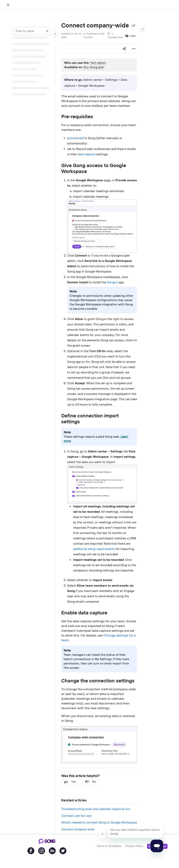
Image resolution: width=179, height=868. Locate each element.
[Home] (8, 5)
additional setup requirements (94, 549)
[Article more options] (134, 49)
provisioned (75, 138)
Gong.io (112, 282)
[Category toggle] (55, 34)
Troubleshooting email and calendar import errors (96, 809)
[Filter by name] (32, 31)
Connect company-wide (78, 829)
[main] (99, 428)
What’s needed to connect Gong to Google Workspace (99, 822)
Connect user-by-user (77, 816)
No (91, 782)
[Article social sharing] (124, 49)
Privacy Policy (134, 846)
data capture (87, 154)
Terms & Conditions (109, 846)
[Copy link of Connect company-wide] (133, 26)
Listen (131, 36)
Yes (70, 782)
